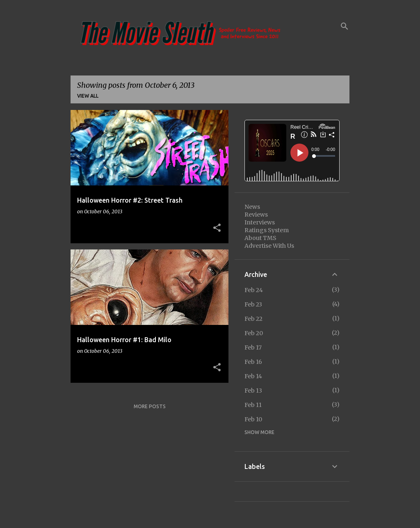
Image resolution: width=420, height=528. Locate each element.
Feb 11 (253, 405)
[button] (217, 228)
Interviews (260, 222)
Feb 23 (253, 304)
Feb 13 (253, 391)
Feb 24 (254, 290)
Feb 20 (254, 333)
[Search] (345, 26)
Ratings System (267, 230)
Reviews (256, 215)
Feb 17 (253, 347)
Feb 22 (253, 319)
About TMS (260, 238)
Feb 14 (253, 376)
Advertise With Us (269, 246)
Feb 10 (253, 419)
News (252, 207)
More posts (150, 406)
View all (88, 96)
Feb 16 (253, 362)
